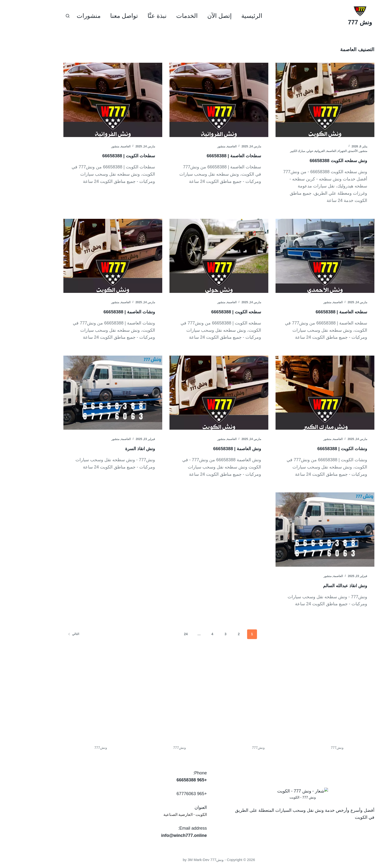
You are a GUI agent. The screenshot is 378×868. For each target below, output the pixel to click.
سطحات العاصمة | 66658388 (201, 156)
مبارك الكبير (268, 151)
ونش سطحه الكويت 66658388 (305, 160)
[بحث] (38, 16)
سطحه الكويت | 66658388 (204, 312)
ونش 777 (330, 22)
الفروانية (290, 151)
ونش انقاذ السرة (108, 448)
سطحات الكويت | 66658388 (96, 156)
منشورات (59, 16)
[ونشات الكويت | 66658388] (295, 393)
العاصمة (301, 151)
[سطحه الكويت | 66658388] (189, 256)
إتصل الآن (190, 16)
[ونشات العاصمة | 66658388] (83, 256)
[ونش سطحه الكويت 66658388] (295, 100)
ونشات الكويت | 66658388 (310, 448)
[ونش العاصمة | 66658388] (189, 393)
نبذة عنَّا (127, 16)
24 (156, 634)
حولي (280, 151)
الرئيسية (222, 16)
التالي (44, 634)
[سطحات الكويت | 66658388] (83, 100)
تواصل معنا (94, 16)
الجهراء (312, 151)
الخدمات (157, 16)
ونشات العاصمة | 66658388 (96, 312)
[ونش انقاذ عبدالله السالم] (295, 530)
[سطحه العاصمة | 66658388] (295, 256)
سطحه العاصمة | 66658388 (309, 312)
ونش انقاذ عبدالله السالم (312, 586)
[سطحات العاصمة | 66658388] (189, 100)
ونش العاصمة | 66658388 (205, 448)
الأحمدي (323, 151)
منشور (333, 151)
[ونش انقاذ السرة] (83, 393)
